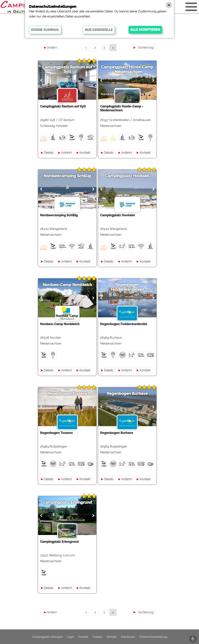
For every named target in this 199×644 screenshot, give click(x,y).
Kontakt (86, 153)
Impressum (128, 637)
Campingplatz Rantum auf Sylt (68, 69)
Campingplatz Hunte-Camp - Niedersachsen (131, 69)
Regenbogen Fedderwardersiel (131, 287)
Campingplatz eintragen (47, 637)
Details (50, 153)
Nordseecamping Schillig (68, 176)
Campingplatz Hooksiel (131, 176)
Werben (112, 637)
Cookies (97, 637)
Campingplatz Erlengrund (69, 502)
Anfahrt (68, 153)
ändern (51, 48)
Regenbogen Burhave (131, 394)
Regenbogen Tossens (68, 394)
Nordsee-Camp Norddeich (68, 285)
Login (71, 637)
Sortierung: (146, 48)
